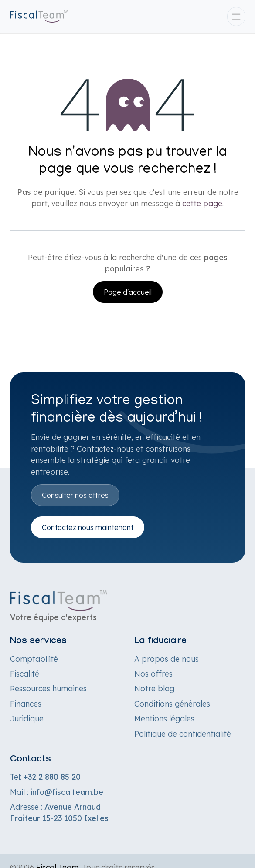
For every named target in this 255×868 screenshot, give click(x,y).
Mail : (57, 792)
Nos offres (153, 674)
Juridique (27, 718)
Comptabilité (34, 659)
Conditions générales (172, 704)
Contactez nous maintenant (88, 527)
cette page (202, 203)
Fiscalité (25, 674)
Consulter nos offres (75, 495)
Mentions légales (164, 718)
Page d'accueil (128, 292)
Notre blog (154, 688)
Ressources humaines (48, 688)
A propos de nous (167, 659)
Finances (26, 704)
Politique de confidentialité (183, 734)
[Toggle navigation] (236, 17)
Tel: (45, 777)
